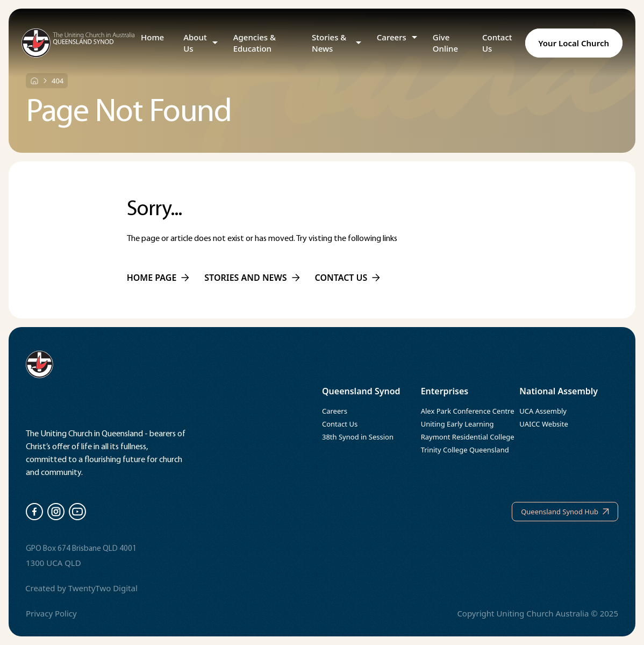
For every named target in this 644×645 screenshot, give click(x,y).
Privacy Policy (51, 613)
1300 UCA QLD (53, 563)
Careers (392, 37)
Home (152, 37)
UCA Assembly (543, 411)
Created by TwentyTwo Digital (81, 588)
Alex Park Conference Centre (468, 411)
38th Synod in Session (358, 437)
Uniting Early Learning (457, 424)
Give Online (445, 43)
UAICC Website (543, 424)
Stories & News (329, 43)
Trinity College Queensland (465, 450)
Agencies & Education (255, 43)
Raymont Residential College (468, 437)
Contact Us (497, 43)
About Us (195, 43)
